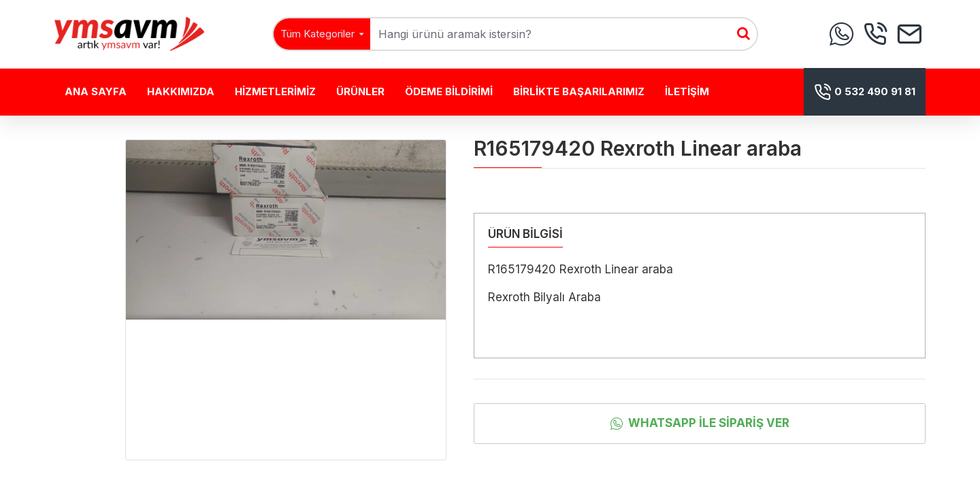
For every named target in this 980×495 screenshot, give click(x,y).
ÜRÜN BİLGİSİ (525, 234)
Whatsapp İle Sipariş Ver (709, 423)
